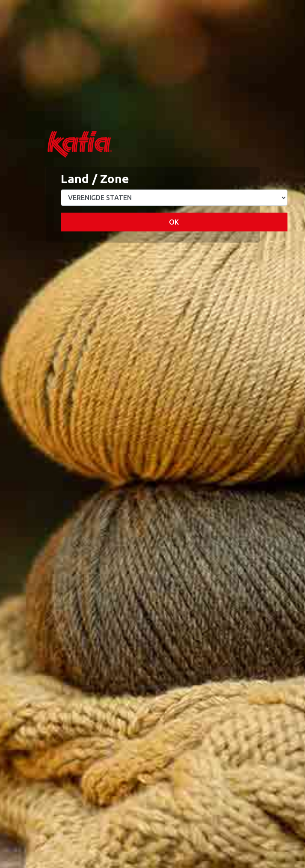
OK (174, 222)
